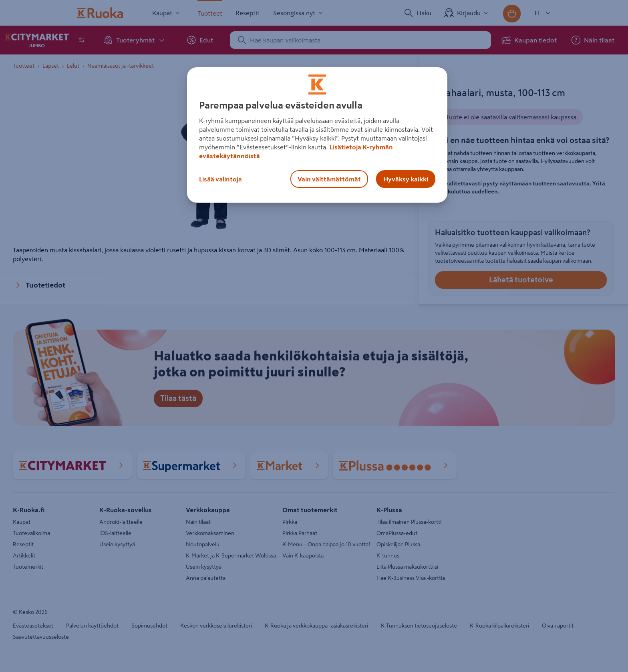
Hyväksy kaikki (406, 179)
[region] (317, 135)
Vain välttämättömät (329, 179)
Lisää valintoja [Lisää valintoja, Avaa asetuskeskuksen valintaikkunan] (220, 179)
